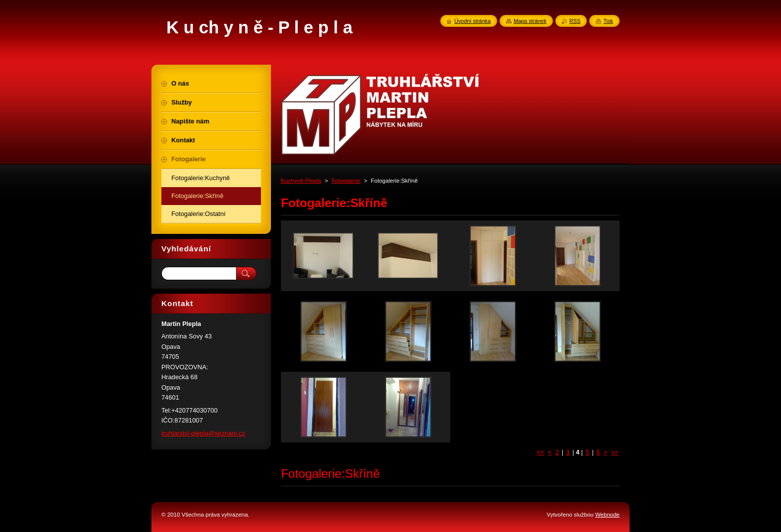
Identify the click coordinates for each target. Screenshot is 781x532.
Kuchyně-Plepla (301, 181)
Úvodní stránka (472, 21)
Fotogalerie (346, 181)
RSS (575, 21)
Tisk (608, 21)
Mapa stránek (530, 21)
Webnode (607, 515)
